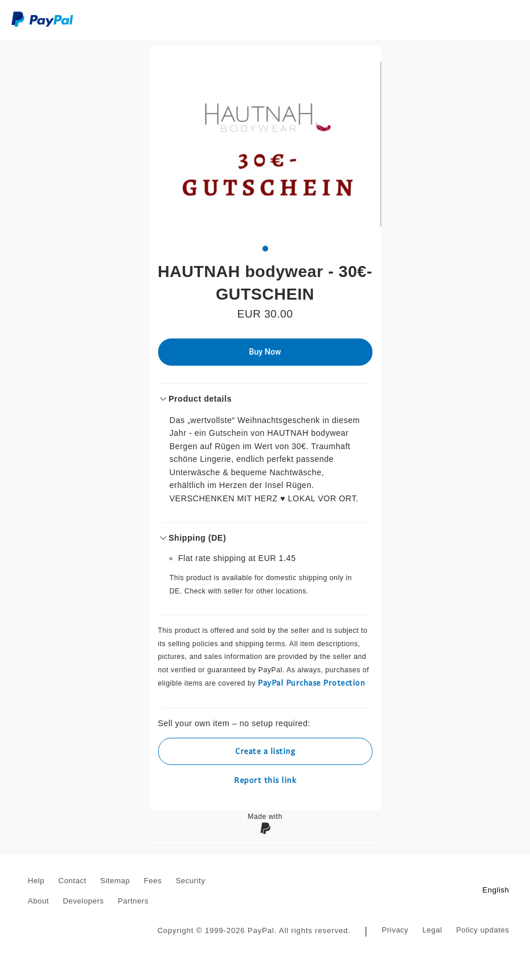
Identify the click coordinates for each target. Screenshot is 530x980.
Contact (72, 881)
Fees (153, 881)
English (496, 890)
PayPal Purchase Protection (311, 682)
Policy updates (483, 930)
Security (190, 881)
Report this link (265, 780)
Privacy (395, 930)
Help (36, 881)
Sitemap (115, 881)
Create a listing (265, 751)
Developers (83, 901)
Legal (432, 930)
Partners (133, 901)
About (38, 901)
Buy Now (265, 352)
